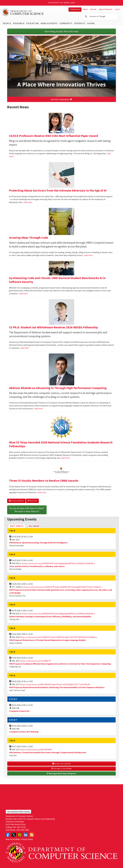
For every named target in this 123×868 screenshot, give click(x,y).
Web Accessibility (13, 839)
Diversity (80, 23)
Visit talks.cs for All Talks (61, 769)
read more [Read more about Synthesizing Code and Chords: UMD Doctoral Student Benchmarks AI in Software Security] (23, 293)
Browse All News (16, 501)
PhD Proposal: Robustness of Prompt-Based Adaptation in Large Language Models (47, 640)
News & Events (49, 23)
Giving (91, 23)
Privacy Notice (27, 839)
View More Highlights (61, 99)
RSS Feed (32, 501)
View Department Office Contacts (18, 812)
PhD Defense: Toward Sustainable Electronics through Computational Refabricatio (48, 752)
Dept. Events (18, 526)
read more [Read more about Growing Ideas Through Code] (88, 255)
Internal (93, 9)
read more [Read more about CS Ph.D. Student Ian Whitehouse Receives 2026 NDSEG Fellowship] (25, 348)
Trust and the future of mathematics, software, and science (37, 566)
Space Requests (105, 9)
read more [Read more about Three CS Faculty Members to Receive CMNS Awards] (42, 492)
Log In (117, 9)
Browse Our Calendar (61, 764)
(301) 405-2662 (23, 830)
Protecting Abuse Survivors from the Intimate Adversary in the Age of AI (58, 190)
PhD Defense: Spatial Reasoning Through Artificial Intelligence (38, 543)
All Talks (34, 526)
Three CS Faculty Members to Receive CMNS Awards (44, 481)
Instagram (20, 835)
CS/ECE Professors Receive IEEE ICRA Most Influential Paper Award (54, 136)
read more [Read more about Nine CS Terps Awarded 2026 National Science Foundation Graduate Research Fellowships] (65, 458)
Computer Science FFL (19, 711)
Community (66, 23)
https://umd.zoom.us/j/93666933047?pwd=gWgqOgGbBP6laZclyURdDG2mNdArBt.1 (58, 563)
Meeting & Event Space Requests (61, 773)
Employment (75, 9)
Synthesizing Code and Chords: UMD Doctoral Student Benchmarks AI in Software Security (57, 280)
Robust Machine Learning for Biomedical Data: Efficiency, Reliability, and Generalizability (50, 616)
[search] (100, 17)
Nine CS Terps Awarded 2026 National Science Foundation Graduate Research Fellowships (61, 444)
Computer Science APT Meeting (24, 732)
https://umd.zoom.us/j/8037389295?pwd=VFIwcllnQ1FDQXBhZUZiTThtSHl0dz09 (55, 684)
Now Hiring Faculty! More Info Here (62, 31)
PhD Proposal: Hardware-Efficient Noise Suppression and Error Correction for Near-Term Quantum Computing (60, 664)
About (85, 9)
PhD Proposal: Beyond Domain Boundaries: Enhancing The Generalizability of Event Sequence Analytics (57, 687)
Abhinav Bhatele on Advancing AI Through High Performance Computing (58, 388)
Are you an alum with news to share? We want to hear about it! (27, 510)
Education (33, 23)
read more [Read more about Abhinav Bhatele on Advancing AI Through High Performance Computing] (39, 409)
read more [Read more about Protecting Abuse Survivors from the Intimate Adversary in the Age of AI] (28, 202)
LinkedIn (26, 835)
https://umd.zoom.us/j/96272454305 (36, 749)
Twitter (14, 835)
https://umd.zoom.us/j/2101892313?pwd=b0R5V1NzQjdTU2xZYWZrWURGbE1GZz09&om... (59, 637)
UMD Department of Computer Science (23, 12)
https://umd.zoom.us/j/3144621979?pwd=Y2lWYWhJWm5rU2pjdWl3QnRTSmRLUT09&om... (63, 587)
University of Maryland (62, 3)
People (7, 23)
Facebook (8, 835)
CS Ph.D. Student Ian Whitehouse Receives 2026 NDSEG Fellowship (53, 327)
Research (19, 23)
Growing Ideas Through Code (29, 238)
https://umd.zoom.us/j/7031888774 (35, 661)
